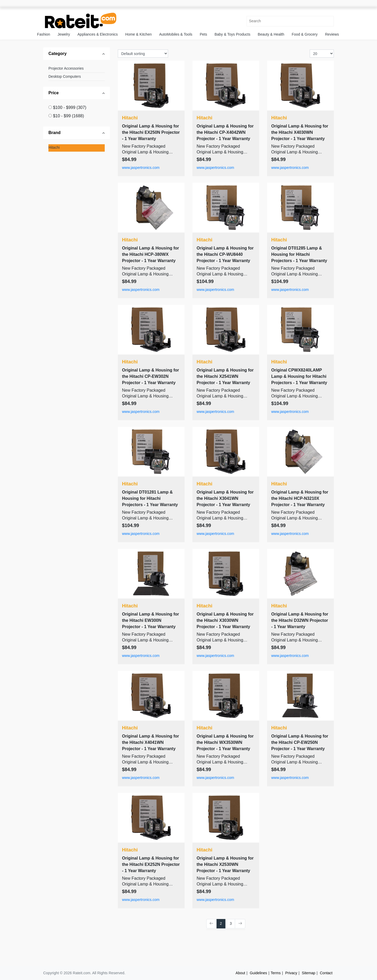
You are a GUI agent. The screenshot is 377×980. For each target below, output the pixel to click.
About (240, 973)
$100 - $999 (70, 107)
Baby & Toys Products (232, 34)
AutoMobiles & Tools (176, 34)
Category (57, 54)
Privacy (291, 973)
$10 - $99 (68, 116)
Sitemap (309, 973)
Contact (326, 973)
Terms (276, 973)
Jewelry (64, 34)
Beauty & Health (271, 34)
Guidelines (258, 973)
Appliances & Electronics (98, 34)
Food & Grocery (305, 34)
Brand (54, 133)
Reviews (332, 34)
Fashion (44, 34)
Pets (203, 34)
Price (54, 93)
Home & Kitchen (138, 34)
